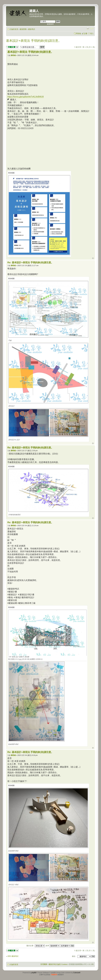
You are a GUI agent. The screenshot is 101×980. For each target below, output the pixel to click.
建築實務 (23, 29)
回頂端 (93, 258)
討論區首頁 (14, 29)
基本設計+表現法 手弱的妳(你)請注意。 (34, 41)
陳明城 (13, 55)
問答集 (78, 34)
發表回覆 (12, 47)
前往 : (74, 956)
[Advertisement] (29, 148)
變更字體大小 (92, 28)
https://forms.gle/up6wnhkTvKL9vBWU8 (26, 97)
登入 (92, 34)
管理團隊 (44, 964)
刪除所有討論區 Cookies (58, 964)
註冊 (86, 34)
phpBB (34, 973)
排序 (53, 946)
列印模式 (88, 28)
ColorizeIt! (77, 973)
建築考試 (32, 29)
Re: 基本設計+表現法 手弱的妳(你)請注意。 (30, 263)
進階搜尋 (50, 24)
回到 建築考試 (13, 956)
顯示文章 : (36, 946)
